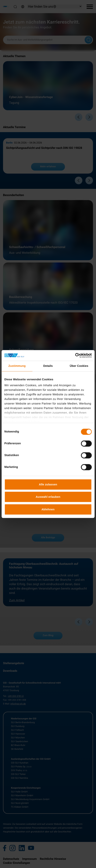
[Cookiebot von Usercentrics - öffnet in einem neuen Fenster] (75, 355)
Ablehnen (48, 509)
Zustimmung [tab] (17, 366)
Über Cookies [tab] (79, 366)
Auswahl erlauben (48, 497)
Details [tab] (48, 366)
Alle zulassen (48, 484)
